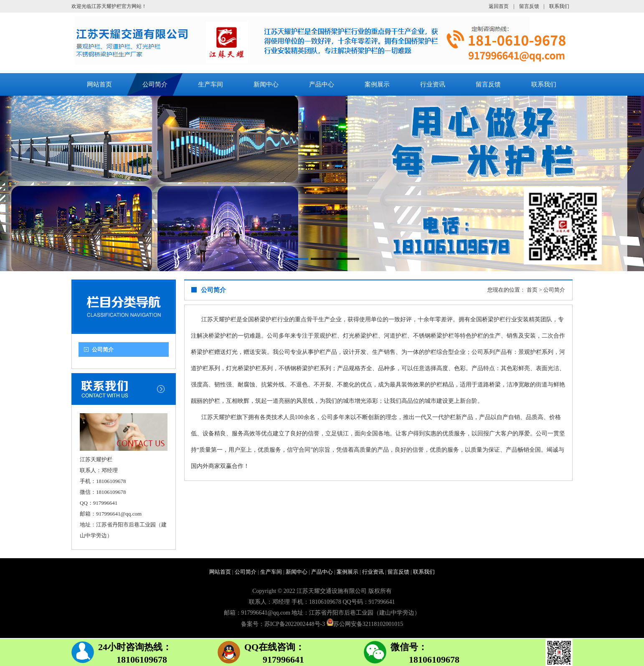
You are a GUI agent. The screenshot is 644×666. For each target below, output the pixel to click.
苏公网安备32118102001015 (368, 624)
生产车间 (210, 84)
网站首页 (99, 84)
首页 (532, 290)
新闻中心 (266, 84)
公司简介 (155, 84)
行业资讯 (433, 84)
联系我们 (559, 6)
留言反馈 (529, 6)
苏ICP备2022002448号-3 (295, 624)
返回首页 (499, 6)
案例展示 (377, 84)
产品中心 (322, 84)
